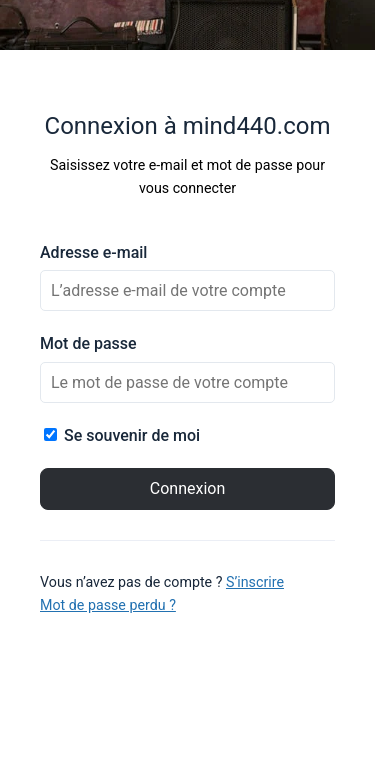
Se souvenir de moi (122, 435)
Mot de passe (88, 343)
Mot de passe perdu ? (108, 605)
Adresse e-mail (93, 252)
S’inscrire (255, 582)
